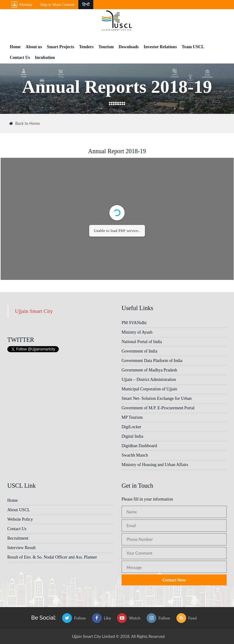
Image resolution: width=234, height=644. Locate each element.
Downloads (129, 47)
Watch (129, 618)
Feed (187, 618)
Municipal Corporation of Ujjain (149, 389)
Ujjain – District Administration (149, 380)
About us (34, 47)
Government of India (139, 351)
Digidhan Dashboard (139, 446)
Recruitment (18, 538)
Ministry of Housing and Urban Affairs (155, 465)
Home (15, 47)
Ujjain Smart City (34, 311)
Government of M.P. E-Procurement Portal (158, 408)
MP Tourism (132, 417)
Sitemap (22, 5)
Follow (74, 618)
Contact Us (20, 58)
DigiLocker (131, 427)
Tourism (106, 47)
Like (102, 618)
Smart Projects (61, 47)
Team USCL (193, 47)
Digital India (132, 436)
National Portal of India (142, 342)
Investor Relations (160, 47)
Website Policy (20, 519)
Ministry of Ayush (137, 332)
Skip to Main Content (57, 4)
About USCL (19, 510)
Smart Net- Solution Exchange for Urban (157, 398)
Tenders (86, 47)
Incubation (45, 58)
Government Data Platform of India (152, 361)
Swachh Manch (135, 455)
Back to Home (25, 123)
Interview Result (21, 548)
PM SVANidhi (134, 323)
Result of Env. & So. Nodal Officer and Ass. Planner (52, 557)
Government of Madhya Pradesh (149, 370)
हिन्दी (86, 4)
